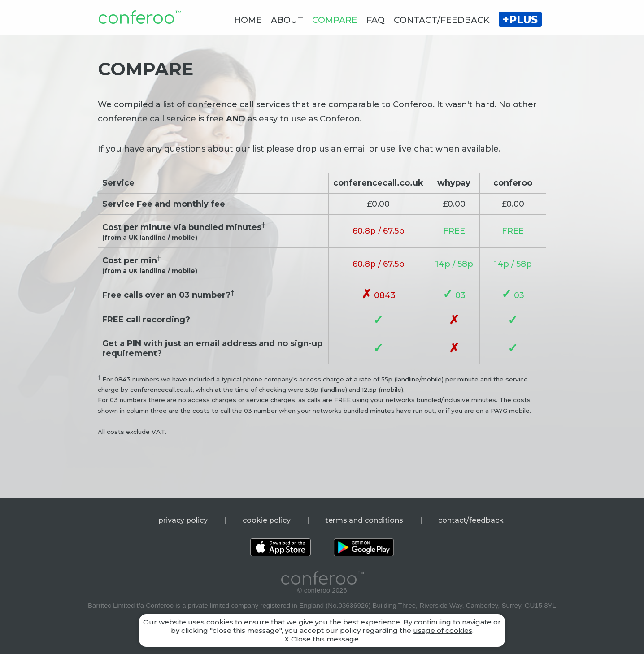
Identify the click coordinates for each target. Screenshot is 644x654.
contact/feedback (471, 520)
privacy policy (183, 520)
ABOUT (287, 20)
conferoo (139, 18)
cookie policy (267, 520)
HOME (248, 20)
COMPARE (335, 20)
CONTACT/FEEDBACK (442, 20)
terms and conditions (364, 520)
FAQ (376, 20)
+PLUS (520, 20)
